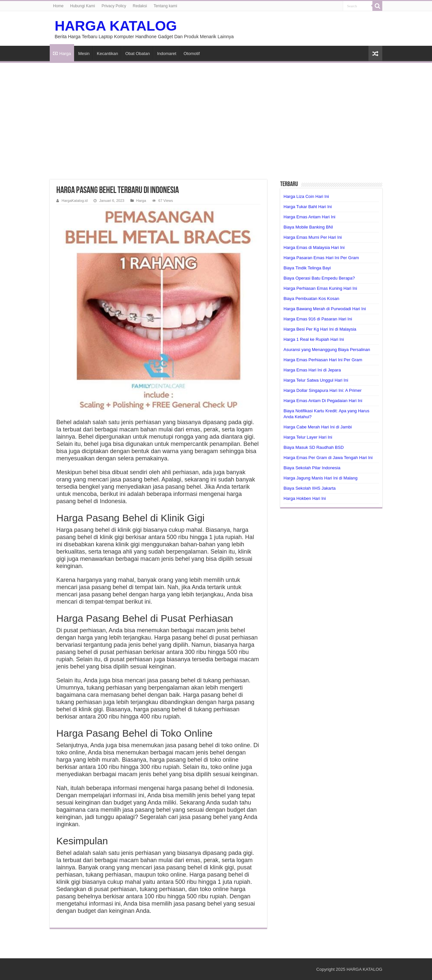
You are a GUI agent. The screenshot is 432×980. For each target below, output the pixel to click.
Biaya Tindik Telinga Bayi (307, 268)
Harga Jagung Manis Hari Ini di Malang (321, 478)
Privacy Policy (114, 6)
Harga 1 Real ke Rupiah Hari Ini (314, 339)
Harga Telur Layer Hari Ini (308, 437)
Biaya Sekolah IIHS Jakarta (310, 488)
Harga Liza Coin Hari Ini (306, 196)
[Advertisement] (216, 117)
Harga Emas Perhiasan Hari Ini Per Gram (323, 360)
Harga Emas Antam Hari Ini (310, 217)
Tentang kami (165, 6)
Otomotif (191, 54)
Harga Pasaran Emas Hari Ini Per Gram (321, 258)
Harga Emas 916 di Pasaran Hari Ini (318, 319)
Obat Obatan (137, 54)
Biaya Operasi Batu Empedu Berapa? (319, 278)
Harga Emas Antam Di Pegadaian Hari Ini (323, 401)
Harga (62, 54)
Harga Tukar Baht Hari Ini (308, 207)
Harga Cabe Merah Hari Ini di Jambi (318, 427)
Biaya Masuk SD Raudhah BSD (314, 447)
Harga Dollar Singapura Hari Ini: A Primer (323, 390)
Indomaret (167, 54)
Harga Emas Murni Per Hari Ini (313, 237)
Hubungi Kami (82, 6)
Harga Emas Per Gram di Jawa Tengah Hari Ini (328, 458)
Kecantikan (107, 54)
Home (58, 6)
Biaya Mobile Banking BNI (308, 227)
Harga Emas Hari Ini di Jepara (312, 370)
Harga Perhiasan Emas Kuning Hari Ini (320, 288)
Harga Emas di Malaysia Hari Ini (314, 247)
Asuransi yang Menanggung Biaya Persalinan (327, 350)
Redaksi (140, 6)
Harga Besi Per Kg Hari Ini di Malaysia (320, 329)
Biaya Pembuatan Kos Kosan (311, 299)
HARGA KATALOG (116, 26)
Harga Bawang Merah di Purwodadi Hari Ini (325, 309)
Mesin (84, 54)
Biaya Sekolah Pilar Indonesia (312, 468)
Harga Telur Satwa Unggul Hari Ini (316, 380)
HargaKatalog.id (75, 201)
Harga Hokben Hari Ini (305, 498)
